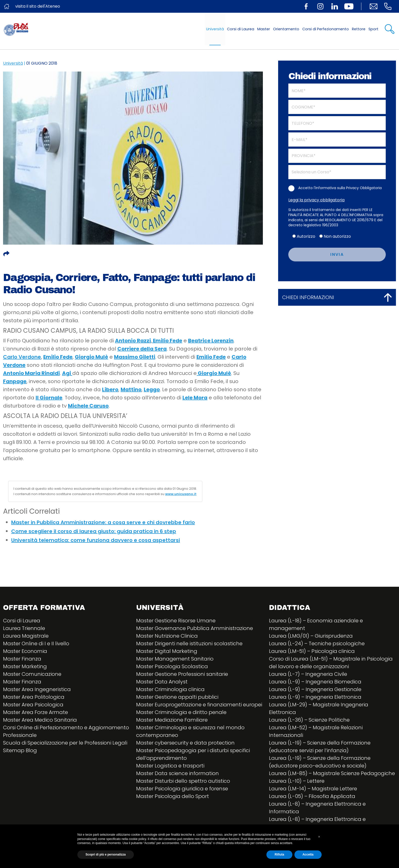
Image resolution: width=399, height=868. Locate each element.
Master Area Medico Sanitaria (40, 720)
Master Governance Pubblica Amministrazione (195, 628)
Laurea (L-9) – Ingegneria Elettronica (315, 697)
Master (264, 29)
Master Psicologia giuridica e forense (182, 789)
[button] (319, 837)
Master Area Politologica (34, 697)
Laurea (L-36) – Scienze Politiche (309, 720)
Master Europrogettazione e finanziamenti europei (199, 705)
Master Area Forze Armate (35, 712)
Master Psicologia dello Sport (173, 796)
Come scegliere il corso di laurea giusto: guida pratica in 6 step (94, 531)
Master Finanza (22, 659)
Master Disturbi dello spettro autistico (183, 781)
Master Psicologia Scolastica (172, 666)
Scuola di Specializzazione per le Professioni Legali (65, 743)
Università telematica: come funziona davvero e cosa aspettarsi (96, 540)
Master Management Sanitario (175, 659)
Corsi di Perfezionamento (326, 29)
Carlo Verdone (22, 357)
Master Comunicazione (32, 674)
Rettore (359, 29)
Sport (373, 29)
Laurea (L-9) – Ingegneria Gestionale (315, 689)
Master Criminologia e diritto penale (181, 712)
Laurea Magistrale (26, 636)
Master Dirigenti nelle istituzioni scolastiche (189, 643)
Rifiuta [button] (279, 855)
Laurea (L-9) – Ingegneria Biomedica (315, 682)
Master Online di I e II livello (36, 643)
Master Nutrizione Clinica (167, 636)
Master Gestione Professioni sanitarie (182, 674)
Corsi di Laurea (241, 29)
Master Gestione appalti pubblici (177, 697)
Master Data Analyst (162, 682)
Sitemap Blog (20, 750)
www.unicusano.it (181, 494)
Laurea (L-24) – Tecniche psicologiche (317, 643)
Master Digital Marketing (167, 651)
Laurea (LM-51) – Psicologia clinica (312, 651)
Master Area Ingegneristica (37, 689)
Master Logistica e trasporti (170, 766)
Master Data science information (177, 773)
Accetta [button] (308, 855)
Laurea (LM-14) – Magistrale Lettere (313, 789)
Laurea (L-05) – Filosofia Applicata (312, 796)
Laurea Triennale (24, 628)
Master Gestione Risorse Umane (176, 621)
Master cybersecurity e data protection (185, 743)
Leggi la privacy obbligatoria (316, 200)
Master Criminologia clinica (170, 689)
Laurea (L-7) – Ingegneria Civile (308, 674)
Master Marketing (25, 666)
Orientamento (286, 29)
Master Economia (25, 651)
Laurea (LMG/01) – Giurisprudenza (311, 636)
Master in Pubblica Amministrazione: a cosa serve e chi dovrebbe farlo (103, 522)
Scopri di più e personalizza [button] (106, 855)
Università (215, 29)
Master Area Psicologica (33, 705)
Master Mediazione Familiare (172, 720)
